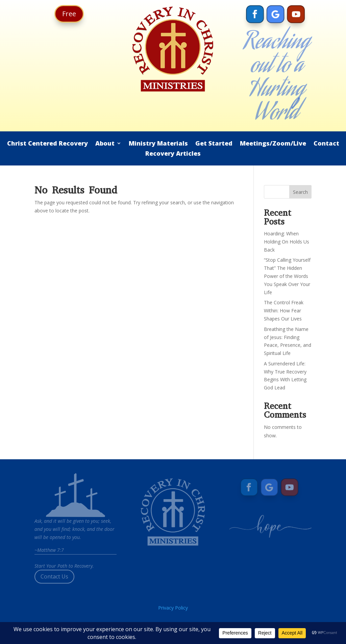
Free (69, 14)
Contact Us (54, 576)
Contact (326, 144)
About (105, 144)
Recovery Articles (173, 154)
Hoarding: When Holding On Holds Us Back (287, 242)
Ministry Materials (158, 144)
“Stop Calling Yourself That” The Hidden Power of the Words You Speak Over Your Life (287, 276)
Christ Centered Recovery (47, 144)
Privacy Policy (173, 608)
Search (300, 192)
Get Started (214, 144)
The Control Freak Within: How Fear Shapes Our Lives (284, 311)
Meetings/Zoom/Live (273, 144)
